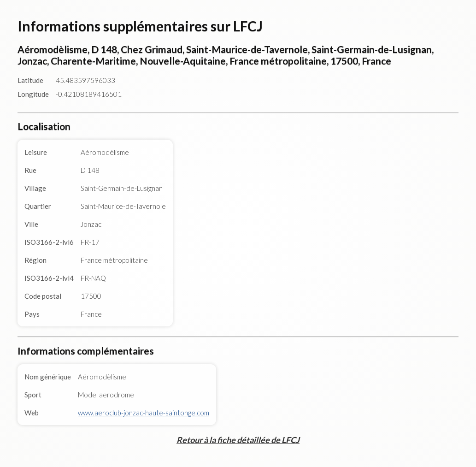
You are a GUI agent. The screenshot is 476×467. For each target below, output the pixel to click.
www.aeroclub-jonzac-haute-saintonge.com (144, 413)
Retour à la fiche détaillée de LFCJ (238, 440)
